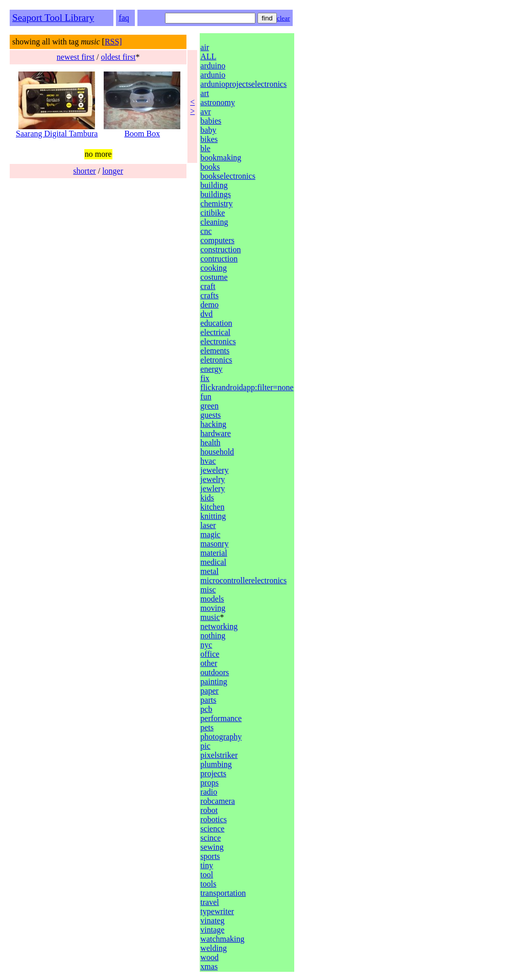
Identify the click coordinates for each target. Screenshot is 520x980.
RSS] (113, 42)
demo (209, 305)
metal (209, 571)
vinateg (212, 921)
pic (205, 746)
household (217, 452)
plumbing (216, 764)
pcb (206, 709)
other (209, 663)
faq (124, 18)
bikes (209, 139)
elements (215, 351)
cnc (206, 231)
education (216, 323)
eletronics (216, 360)
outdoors (215, 672)
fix (205, 378)
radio (209, 792)
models (212, 599)
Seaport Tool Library (53, 18)
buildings (216, 194)
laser (208, 525)
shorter (84, 171)
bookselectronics (228, 176)
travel (209, 902)
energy (211, 369)
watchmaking (222, 939)
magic (210, 534)
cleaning (214, 222)
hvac (208, 461)
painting (214, 682)
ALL (208, 56)
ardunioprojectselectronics (243, 84)
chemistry (216, 204)
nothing (213, 636)
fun (206, 397)
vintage (212, 930)
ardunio (213, 75)
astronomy (218, 102)
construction (220, 249)
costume (214, 277)
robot (209, 810)
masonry (214, 544)
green (209, 406)
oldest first (118, 57)
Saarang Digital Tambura (57, 130)
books (210, 167)
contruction (219, 259)
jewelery (214, 470)
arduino (213, 66)
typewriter (217, 911)
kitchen (212, 507)
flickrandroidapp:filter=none (247, 387)
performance (221, 718)
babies (211, 121)
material (214, 553)
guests (210, 415)
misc (208, 590)
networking (219, 626)
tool (207, 875)
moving (213, 608)
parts (208, 700)
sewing (212, 847)
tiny (207, 865)
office (210, 654)
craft (208, 286)
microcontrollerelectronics (243, 580)
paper (209, 691)
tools (208, 884)
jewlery (212, 488)
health (210, 443)
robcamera (218, 801)
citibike (212, 213)
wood (209, 957)
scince (210, 838)
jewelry (212, 479)
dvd (206, 314)
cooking (214, 268)
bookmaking (221, 158)
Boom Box (142, 130)
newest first (76, 57)
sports (210, 856)
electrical (215, 332)
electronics (218, 341)
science (212, 829)
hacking (213, 424)
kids (207, 498)
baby (208, 130)
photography (221, 737)
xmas (209, 966)
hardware (216, 433)
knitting (213, 516)
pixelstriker (219, 755)
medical (213, 562)
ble (205, 148)
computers (217, 240)
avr (205, 112)
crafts (209, 295)
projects (213, 773)
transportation (223, 893)
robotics (214, 819)
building (214, 185)
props (209, 783)
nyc (206, 645)
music (210, 617)
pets (207, 727)
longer (113, 171)
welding (214, 948)
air (205, 47)
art (205, 93)
